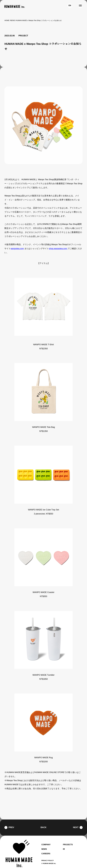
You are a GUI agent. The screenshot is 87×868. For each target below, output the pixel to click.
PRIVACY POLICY (48, 855)
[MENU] (80, 6)
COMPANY (46, 840)
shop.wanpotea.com (58, 243)
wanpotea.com (17, 243)
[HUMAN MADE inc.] (15, 6)
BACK (43, 822)
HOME (7, 20)
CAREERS (46, 848)
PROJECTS (68, 840)
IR (64, 844)
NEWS (13, 20)
